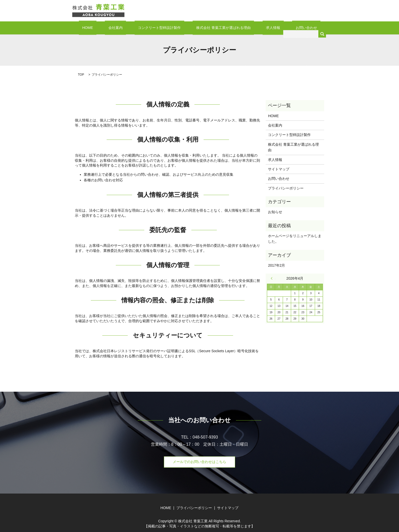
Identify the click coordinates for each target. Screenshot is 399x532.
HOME (105, 28)
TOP (81, 74)
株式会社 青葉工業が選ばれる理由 (220, 28)
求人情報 (263, 28)
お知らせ (275, 212)
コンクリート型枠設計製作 (163, 28)
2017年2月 (276, 265)
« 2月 (273, 278)
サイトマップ (279, 169)
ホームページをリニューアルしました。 (295, 238)
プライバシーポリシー (286, 188)
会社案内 (126, 28)
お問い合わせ (289, 28)
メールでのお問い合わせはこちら (199, 461)
